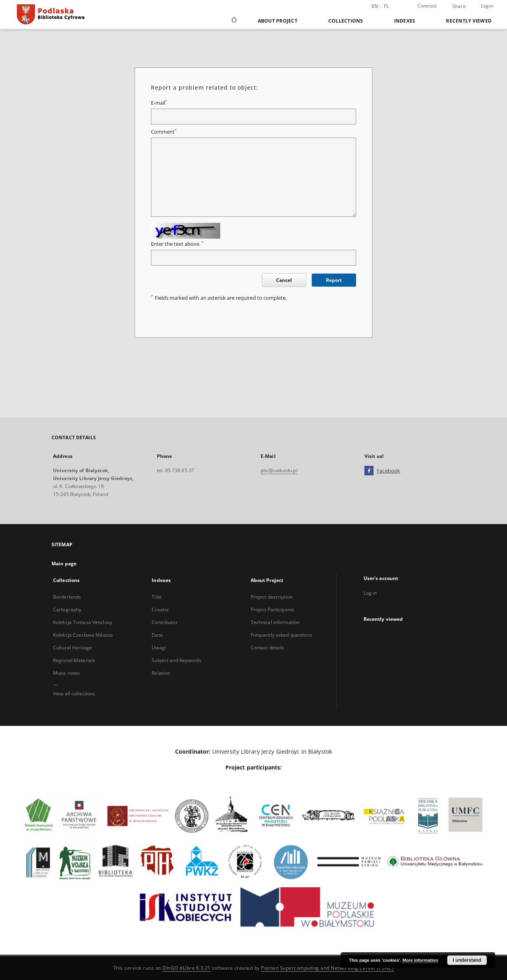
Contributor (165, 622)
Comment (164, 132)
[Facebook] (369, 471)
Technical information (275, 622)
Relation (161, 673)
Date (157, 635)
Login (487, 6)
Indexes (405, 21)
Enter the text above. (177, 244)
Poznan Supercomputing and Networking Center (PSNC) (327, 968)
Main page (64, 564)
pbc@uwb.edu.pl (279, 470)
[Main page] (233, 21)
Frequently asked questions (281, 635)
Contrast (427, 6)
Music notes (67, 673)
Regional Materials (74, 660)
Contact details (268, 648)
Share (459, 6)
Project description (272, 597)
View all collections (74, 694)
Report (334, 280)
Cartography (67, 610)
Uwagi (159, 648)
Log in (370, 593)
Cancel (284, 280)
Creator (160, 610)
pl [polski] (387, 6)
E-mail (159, 103)
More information (420, 960)
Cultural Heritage (72, 648)
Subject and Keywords (176, 660)
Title (157, 597)
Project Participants (273, 610)
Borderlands (67, 597)
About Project (278, 21)
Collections (346, 21)
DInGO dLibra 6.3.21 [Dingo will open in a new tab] (187, 968)
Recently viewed (469, 21)
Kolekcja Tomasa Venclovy (83, 622)
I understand (467, 960)
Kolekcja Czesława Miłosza (83, 635)
